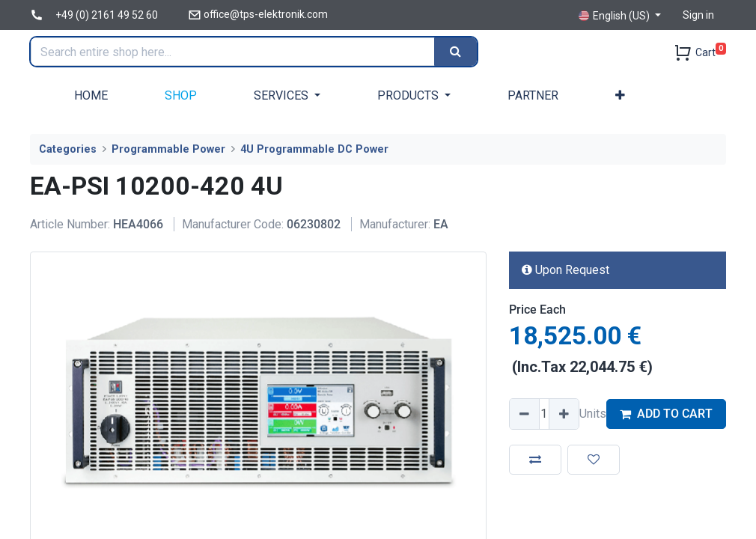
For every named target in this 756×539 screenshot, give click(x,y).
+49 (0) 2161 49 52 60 (107, 15)
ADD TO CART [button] (666, 414)
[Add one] (564, 414)
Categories (68, 149)
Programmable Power (168, 149)
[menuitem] (91, 95)
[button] (620, 95)
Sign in (698, 15)
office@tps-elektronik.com (266, 14)
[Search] (456, 52)
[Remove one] (525, 414)
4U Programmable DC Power (314, 149)
